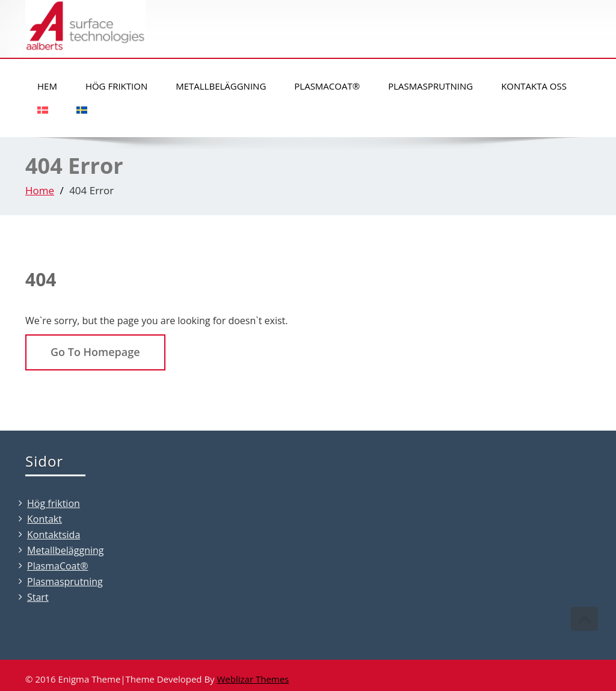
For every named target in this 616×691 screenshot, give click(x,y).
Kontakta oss (534, 86)
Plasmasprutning (430, 86)
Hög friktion (116, 86)
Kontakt (45, 519)
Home (40, 190)
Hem (47, 86)
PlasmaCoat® (327, 86)
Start (38, 597)
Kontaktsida (54, 535)
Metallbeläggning (221, 86)
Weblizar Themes (253, 679)
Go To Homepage (95, 352)
